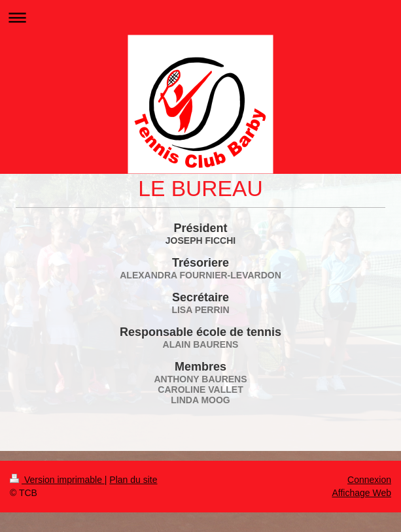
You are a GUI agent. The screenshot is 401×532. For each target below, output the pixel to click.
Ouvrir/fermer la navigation (200, 17)
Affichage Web (361, 493)
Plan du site (133, 480)
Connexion (369, 480)
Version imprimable (57, 480)
